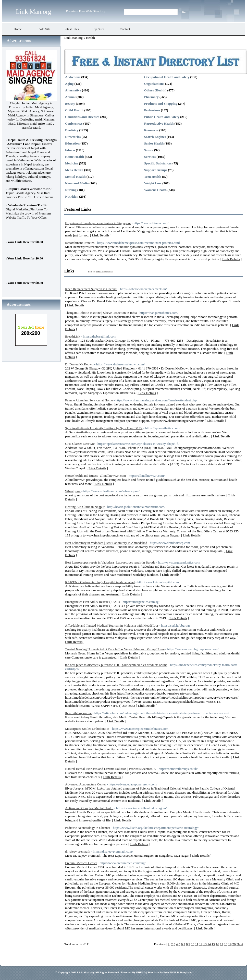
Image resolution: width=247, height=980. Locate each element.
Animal (70, 97)
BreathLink (73, 336)
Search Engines (155, 137)
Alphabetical (107, 272)
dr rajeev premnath (78, 851)
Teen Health (153, 177)
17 (222, 944)
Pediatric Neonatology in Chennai (88, 828)
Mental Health (75, 177)
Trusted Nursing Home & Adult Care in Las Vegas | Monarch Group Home (115, 649)
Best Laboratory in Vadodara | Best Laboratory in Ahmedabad (106, 543)
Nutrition (72, 196)
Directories (73, 137)
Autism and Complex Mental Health (89, 808)
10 (193, 944)
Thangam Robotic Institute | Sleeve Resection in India (101, 313)
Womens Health (155, 190)
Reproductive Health (159, 123)
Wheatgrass (73, 491)
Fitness (70, 150)
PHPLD (141, 972)
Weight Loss (153, 183)
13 (205, 944)
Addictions (73, 77)
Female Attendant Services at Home (89, 400)
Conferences (74, 123)
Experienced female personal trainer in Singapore (98, 223)
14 (209, 944)
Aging (69, 84)
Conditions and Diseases (82, 117)
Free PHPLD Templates (178, 972)
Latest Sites (71, 29)
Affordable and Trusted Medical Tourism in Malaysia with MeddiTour (112, 625)
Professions (152, 110)
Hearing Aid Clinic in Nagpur (85, 507)
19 (230, 944)
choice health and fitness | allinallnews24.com (96, 476)
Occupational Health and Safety (167, 77)
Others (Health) (155, 90)
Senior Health (154, 143)
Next (240, 944)
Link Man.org (33, 12)
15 (213, 944)
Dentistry (72, 130)
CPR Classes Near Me (80, 444)
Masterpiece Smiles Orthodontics (87, 729)
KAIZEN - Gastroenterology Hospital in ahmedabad (100, 582)
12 (201, 944)
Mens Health (74, 170)
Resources (151, 130)
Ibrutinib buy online (78, 713)
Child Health (74, 110)
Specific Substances (158, 163)
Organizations (154, 84)
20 (234, 944)
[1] (168, 944)
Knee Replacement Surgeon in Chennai (91, 289)
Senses (149, 150)
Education (72, 143)
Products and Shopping (161, 104)
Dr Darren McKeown (79, 364)
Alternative (73, 90)
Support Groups (156, 170)
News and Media (77, 183)
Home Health (75, 157)
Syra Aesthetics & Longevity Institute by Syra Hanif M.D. (104, 428)
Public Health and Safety (162, 117)
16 (217, 944)
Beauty (70, 104)
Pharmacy (151, 97)
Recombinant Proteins (80, 243)
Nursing (71, 190)
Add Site (45, 29)
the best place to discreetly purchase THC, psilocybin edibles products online (116, 665)
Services (150, 157)
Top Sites (98, 29)
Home (18, 29)
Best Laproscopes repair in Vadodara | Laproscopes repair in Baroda (110, 562)
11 (197, 944)
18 (226, 944)
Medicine (72, 163)
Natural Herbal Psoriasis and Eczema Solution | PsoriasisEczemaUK (110, 769)
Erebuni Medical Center (81, 863)
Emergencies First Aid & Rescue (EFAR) (92, 602)
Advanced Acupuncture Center (85, 784)
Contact (125, 29)
